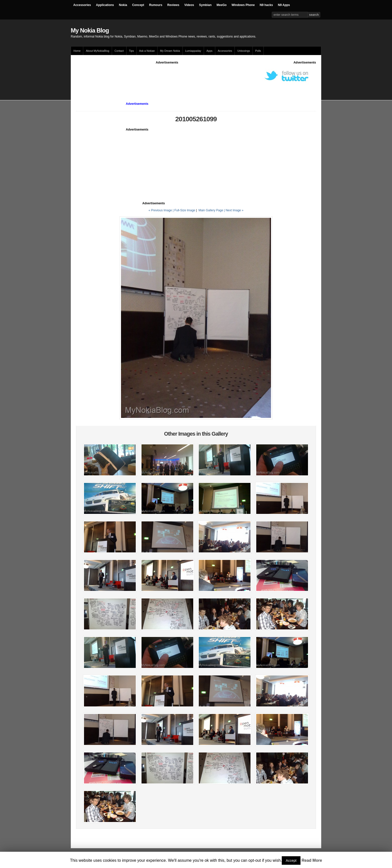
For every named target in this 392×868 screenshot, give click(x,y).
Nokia (123, 5)
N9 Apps (284, 5)
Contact (119, 51)
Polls (258, 51)
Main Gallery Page (211, 210)
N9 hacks (266, 5)
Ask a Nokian (147, 51)
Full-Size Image (185, 210)
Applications (105, 5)
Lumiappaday (193, 51)
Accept (291, 860)
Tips (131, 51)
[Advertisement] (167, 76)
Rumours (156, 5)
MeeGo (221, 5)
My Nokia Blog (90, 30)
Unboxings (243, 51)
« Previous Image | (161, 210)
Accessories (82, 5)
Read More (312, 860)
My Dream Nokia (170, 51)
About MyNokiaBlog (97, 51)
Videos (189, 5)
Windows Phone (243, 5)
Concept (138, 5)
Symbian (205, 5)
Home (77, 51)
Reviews (173, 5)
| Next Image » (234, 210)
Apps (209, 51)
